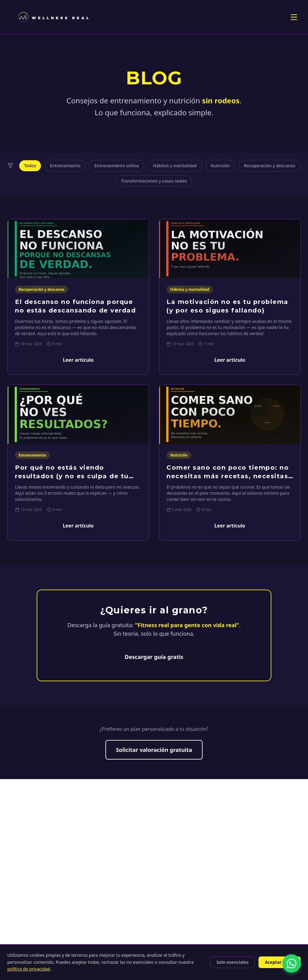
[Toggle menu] (294, 17)
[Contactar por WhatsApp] (291, 963)
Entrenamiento (65, 166)
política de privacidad (29, 969)
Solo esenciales (232, 962)
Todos (30, 166)
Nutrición (220, 166)
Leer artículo (78, 360)
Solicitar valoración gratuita (154, 750)
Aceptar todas (280, 962)
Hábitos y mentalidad (175, 166)
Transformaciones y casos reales (154, 181)
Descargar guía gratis (154, 657)
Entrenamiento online (117, 166)
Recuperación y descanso (269, 166)
